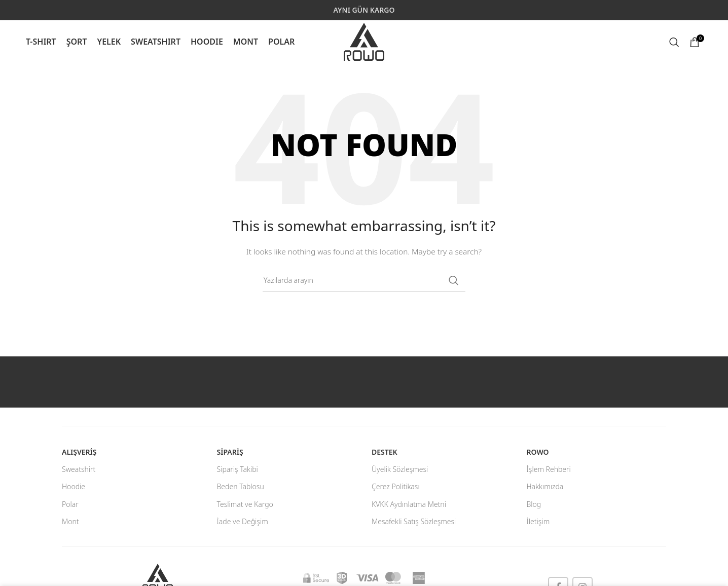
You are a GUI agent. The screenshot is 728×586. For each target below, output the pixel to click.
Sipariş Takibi (238, 469)
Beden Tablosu (241, 486)
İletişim (538, 521)
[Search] (674, 42)
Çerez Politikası (396, 486)
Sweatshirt (79, 469)
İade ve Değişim (243, 521)
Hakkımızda (545, 486)
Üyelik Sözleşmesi (400, 469)
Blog (534, 504)
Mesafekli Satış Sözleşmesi (414, 521)
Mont (70, 521)
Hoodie (74, 486)
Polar (70, 504)
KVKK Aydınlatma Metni (409, 504)
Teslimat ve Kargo (245, 504)
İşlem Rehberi (549, 469)
